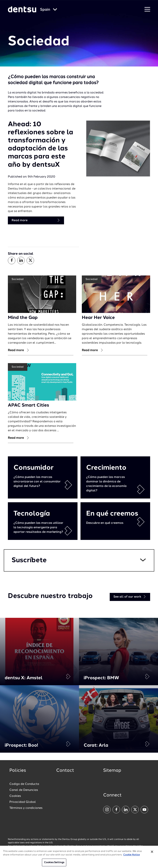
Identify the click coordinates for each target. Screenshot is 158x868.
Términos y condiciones (26, 808)
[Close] (152, 854)
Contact (65, 771)
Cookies (15, 796)
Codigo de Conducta (24, 784)
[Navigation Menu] (147, 9)
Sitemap (112, 771)
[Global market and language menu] (49, 10)
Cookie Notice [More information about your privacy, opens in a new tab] (132, 857)
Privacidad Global (23, 802)
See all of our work (130, 597)
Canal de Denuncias (24, 790)
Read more (36, 220)
